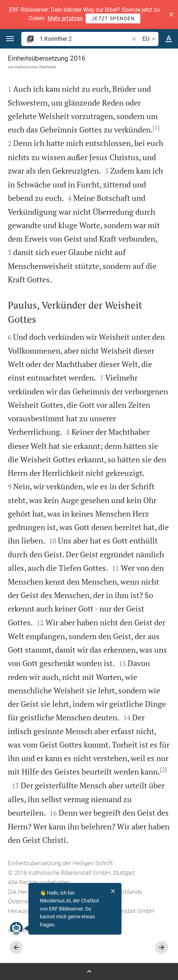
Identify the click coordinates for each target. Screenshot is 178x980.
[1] (156, 128)
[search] (85, 39)
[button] (171, 15)
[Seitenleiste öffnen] (89, 971)
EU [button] (150, 39)
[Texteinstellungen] (169, 39)
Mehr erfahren (65, 18)
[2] (163, 770)
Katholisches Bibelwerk (36, 67)
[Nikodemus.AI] (16, 928)
